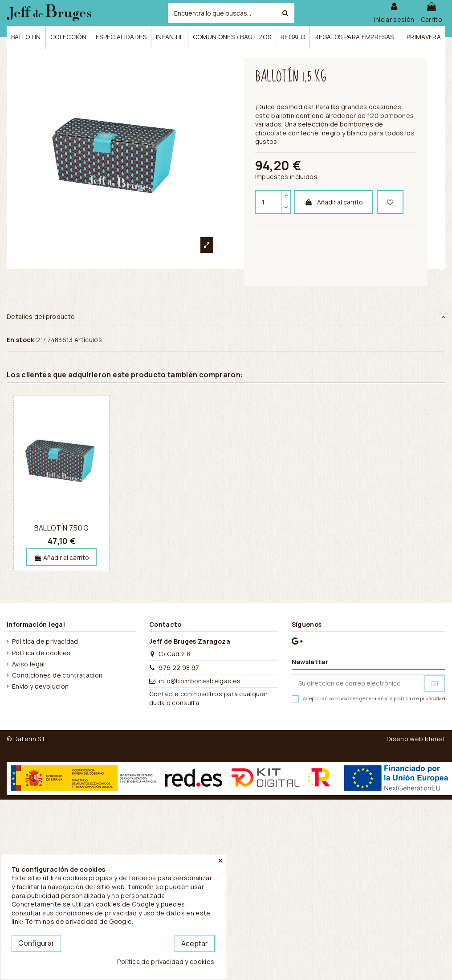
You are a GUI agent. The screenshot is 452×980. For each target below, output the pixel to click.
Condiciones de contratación (57, 675)
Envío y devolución (40, 686)
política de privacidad (419, 698)
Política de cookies (41, 653)
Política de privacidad (45, 641)
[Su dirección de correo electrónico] (358, 683)
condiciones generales (356, 698)
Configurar (36, 943)
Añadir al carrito (334, 202)
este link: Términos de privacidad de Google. (111, 917)
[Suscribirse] (435, 683)
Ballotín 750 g (62, 528)
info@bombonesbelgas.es (200, 681)
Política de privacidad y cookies (166, 962)
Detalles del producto (226, 317)
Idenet (435, 739)
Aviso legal (29, 664)
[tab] (226, 317)
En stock (21, 340)
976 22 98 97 (179, 668)
